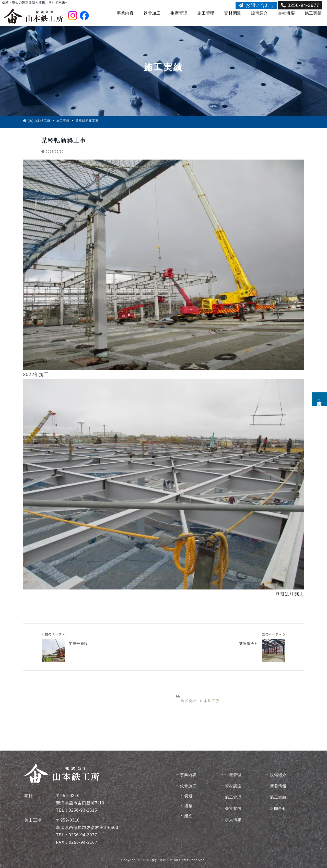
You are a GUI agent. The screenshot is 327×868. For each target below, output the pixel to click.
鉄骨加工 (152, 13)
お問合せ (278, 808)
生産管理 (179, 13)
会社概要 (287, 13)
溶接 (189, 806)
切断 (189, 796)
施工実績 (313, 13)
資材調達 (233, 13)
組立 (189, 816)
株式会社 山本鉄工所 (200, 701)
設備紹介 (260, 13)
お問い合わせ (256, 5)
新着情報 (278, 786)
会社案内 (233, 808)
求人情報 (233, 820)
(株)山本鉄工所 (37, 121)
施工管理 (206, 13)
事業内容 (125, 13)
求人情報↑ (319, 399)
